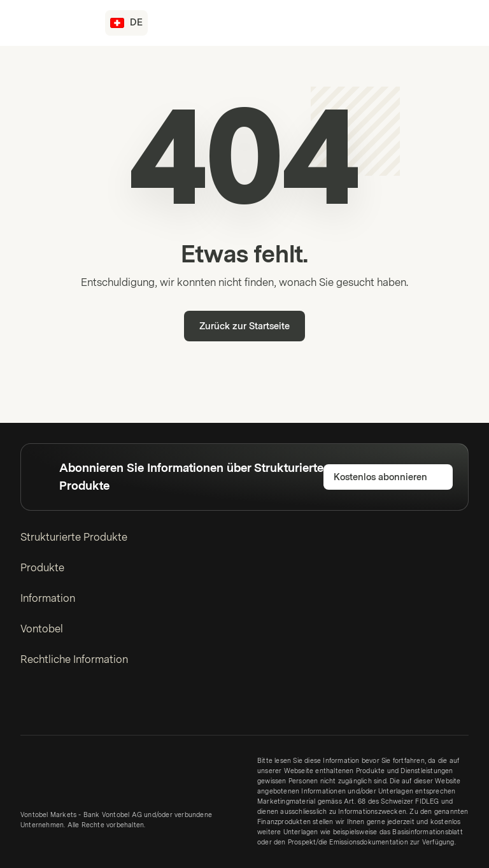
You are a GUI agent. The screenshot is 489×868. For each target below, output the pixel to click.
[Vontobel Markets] (55, 23)
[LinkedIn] (28, 706)
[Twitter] (48, 706)
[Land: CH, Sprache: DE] (126, 23)
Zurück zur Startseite (244, 326)
